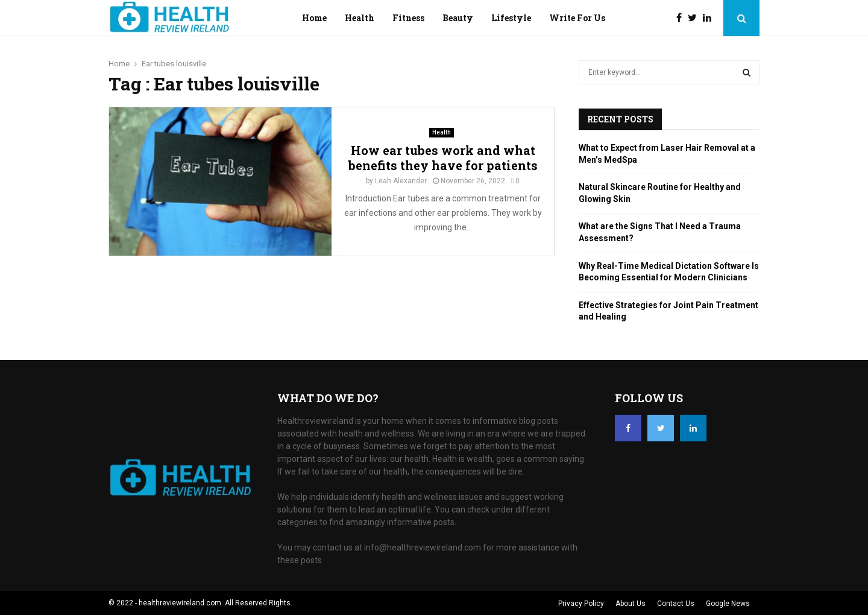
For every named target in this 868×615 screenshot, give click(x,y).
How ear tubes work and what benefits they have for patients (443, 158)
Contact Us (676, 604)
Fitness (408, 18)
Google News (728, 604)
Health (360, 18)
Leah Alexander (401, 181)
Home (314, 18)
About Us (631, 604)
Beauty (458, 18)
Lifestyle (511, 18)
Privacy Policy (581, 604)
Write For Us (577, 18)
